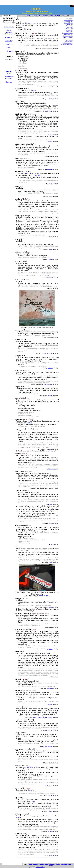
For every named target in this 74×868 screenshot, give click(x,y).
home (23, 16)
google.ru (50, 396)
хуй (28, 767)
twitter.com (49, 353)
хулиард (19, 818)
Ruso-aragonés (69, 30)
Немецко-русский (68, 34)
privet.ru (50, 504)
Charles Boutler (40, 867)
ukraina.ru (50, 704)
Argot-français (69, 40)
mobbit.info (49, 169)
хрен (31, 767)
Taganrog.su (49, 277)
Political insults (9, 27)
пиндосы (29, 423)
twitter (51, 135)
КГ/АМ (38, 175)
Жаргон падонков (9, 31)
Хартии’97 (50, 142)
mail (9, 48)
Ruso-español (69, 26)
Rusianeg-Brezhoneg (68, 21)
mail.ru (50, 250)
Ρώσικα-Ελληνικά (68, 23)
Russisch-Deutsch (68, 20)
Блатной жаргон (69, 42)
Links (68, 16)
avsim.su (50, 368)
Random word (9, 51)
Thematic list (9, 44)
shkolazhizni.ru (48, 384)
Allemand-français (68, 39)
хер (34, 767)
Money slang (9, 41)
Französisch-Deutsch (68, 37)
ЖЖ (51, 99)
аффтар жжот (28, 173)
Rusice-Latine (69, 32)
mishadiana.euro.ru (52, 469)
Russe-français (69, 19)
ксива (34, 90)
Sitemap (51, 865)
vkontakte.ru (49, 112)
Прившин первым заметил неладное (43, 717)
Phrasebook (9, 37)
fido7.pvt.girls (49, 786)
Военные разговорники (67, 45)
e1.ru (51, 545)
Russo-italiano (69, 24)
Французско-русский (67, 33)
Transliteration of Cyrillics (9, 78)
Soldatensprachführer (68, 43)
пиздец (30, 24)
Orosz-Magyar (69, 29)
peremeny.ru (49, 730)
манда (22, 637)
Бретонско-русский (68, 36)
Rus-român (70, 27)
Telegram (9, 82)
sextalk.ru (48, 449)
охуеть (31, 790)
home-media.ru (49, 747)
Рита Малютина (44, 596)
